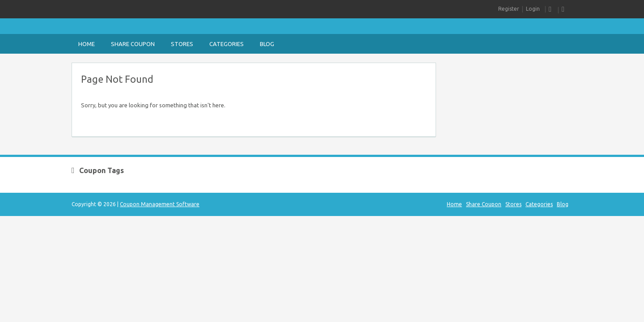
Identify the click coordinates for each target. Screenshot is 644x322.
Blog (267, 44)
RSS (552, 10)
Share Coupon (133, 44)
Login (533, 9)
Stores (182, 44)
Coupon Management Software (160, 204)
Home (87, 44)
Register (509, 9)
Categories (227, 44)
